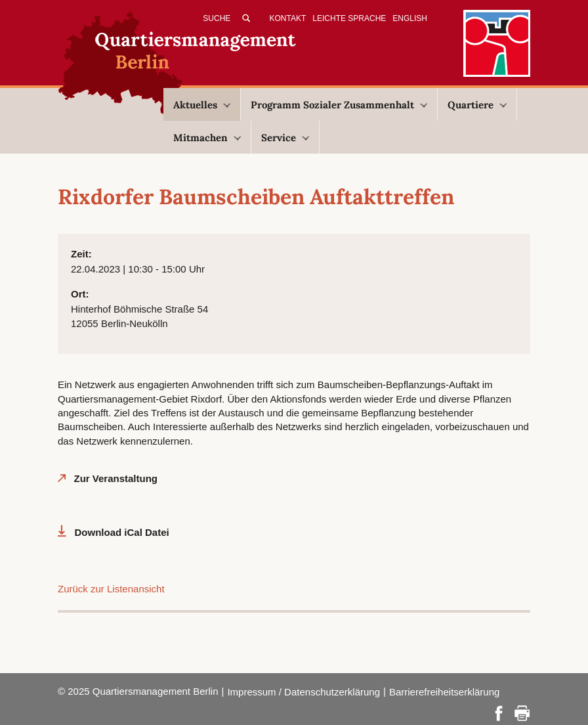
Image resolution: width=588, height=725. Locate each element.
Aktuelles (202, 105)
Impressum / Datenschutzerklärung (304, 692)
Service (285, 138)
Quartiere (477, 105)
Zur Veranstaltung (116, 478)
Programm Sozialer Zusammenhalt (339, 105)
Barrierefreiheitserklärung (444, 692)
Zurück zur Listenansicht (111, 589)
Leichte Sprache (349, 18)
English (410, 18)
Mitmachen (207, 138)
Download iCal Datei (122, 532)
